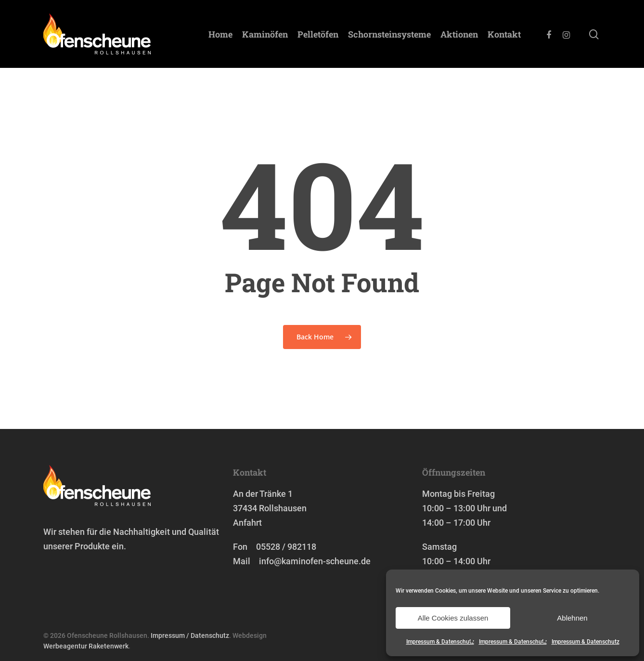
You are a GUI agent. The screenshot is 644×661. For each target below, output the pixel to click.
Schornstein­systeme (389, 34)
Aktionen (459, 34)
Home (220, 34)
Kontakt (504, 34)
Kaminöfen (265, 34)
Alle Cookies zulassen (453, 618)
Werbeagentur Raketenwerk (86, 646)
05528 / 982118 (286, 547)
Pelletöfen (318, 34)
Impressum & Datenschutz (440, 642)
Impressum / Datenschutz (190, 635)
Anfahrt (247, 523)
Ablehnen (572, 618)
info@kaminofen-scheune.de (315, 561)
